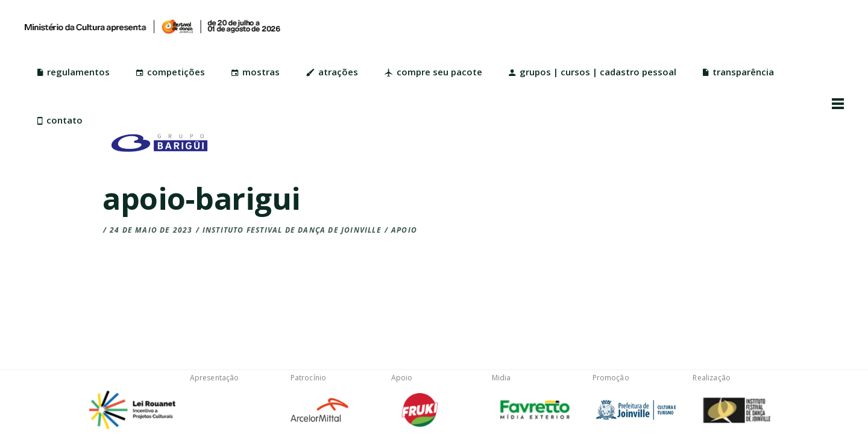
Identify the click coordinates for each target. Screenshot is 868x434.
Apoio (404, 230)
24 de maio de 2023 (151, 230)
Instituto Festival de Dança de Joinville (292, 230)
